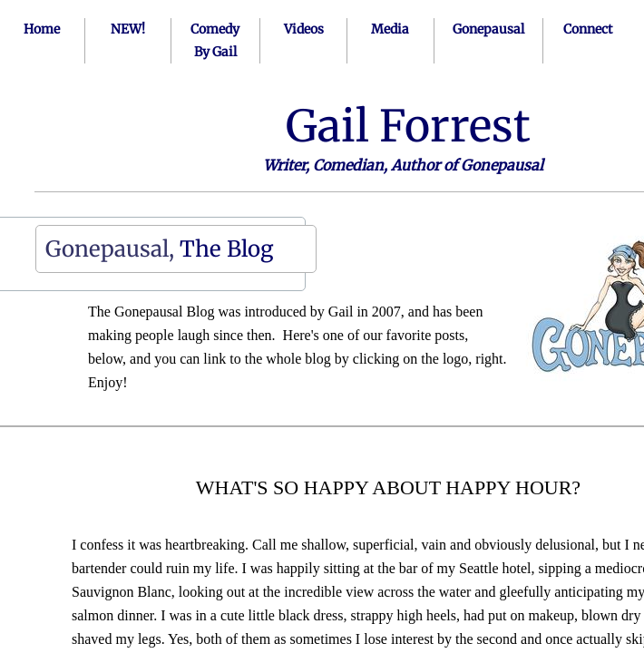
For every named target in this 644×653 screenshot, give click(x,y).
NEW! (128, 29)
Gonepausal (488, 29)
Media (390, 29)
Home (42, 29)
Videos (304, 29)
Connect (588, 29)
